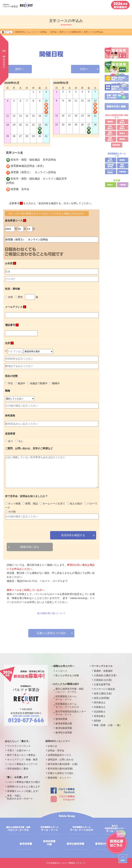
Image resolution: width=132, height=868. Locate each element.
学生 (9, 383)
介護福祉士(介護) (103, 680)
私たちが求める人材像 (67, 675)
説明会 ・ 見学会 (49, 32)
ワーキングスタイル (102, 666)
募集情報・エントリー (59, 778)
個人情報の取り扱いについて (51, 613)
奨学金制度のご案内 (18, 769)
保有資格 (10, 415)
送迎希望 (10, 434)
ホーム (8, 32)
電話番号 (12, 325)
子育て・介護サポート (19, 750)
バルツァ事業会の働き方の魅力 (24, 782)
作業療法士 (100, 707)
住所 (9, 343)
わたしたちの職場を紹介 (66, 684)
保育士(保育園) (102, 698)
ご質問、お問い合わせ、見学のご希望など (29, 448)
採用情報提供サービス (59, 755)
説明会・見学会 (56, 750)
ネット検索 (13, 503)
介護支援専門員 (102, 684)
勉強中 (20, 383)
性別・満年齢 (13, 289)
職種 (8, 391)
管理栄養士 (100, 716)
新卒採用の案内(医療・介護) (63, 764)
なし (19, 441)
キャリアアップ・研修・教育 (22, 760)
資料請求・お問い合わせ (61, 760)
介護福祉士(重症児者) (105, 675)
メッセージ (61, 671)
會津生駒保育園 (64, 728)
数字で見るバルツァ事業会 (21, 755)
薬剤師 (97, 721)
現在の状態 (11, 376)
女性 (9, 297)
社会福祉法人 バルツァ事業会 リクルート (67, 863)
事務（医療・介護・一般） (108, 725)
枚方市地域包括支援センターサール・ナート (71, 713)
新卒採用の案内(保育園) (60, 769)
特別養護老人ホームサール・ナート (66, 698)
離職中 (55, 383)
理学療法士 (100, 703)
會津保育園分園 (64, 724)
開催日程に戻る (30, 547)
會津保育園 (61, 719)
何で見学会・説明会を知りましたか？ (26, 496)
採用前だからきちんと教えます (24, 787)
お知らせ (52, 746)
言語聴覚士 (100, 712)
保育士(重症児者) (103, 693)
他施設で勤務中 (37, 383)
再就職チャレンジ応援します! (23, 791)
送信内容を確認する (73, 535)
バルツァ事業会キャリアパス (22, 764)
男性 (19, 297)
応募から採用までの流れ (51, 633)
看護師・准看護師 (103, 671)
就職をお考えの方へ (64, 666)
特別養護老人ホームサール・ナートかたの (67, 705)
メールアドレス (16, 307)
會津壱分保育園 (64, 733)
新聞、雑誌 (30, 503)
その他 (10, 512)
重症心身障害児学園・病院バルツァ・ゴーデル (70, 690)
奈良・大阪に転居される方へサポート (20, 797)
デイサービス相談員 (104, 689)
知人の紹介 (75, 503)
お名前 (11, 263)
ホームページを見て (52, 503)
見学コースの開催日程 (70, 32)
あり (9, 441)
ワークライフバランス (19, 746)
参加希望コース (16, 221)
